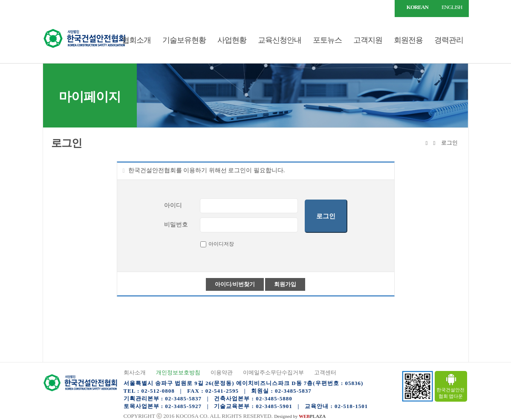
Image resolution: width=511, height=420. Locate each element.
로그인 (62, 7)
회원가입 (285, 284)
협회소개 (136, 40)
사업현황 (232, 40)
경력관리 (449, 40)
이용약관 (222, 372)
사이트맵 (86, 7)
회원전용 (408, 40)
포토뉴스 (327, 40)
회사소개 (135, 372)
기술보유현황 (184, 40)
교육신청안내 (280, 40)
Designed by (300, 416)
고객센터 (325, 372)
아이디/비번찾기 (235, 284)
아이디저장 (221, 244)
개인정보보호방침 (178, 372)
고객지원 (368, 40)
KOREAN (417, 7)
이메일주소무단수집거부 (273, 372)
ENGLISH (452, 7)
